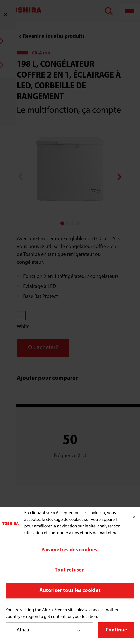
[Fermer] (134, 517)
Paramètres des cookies (69, 550)
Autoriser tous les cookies (70, 591)
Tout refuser (69, 570)
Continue (116, 630)
